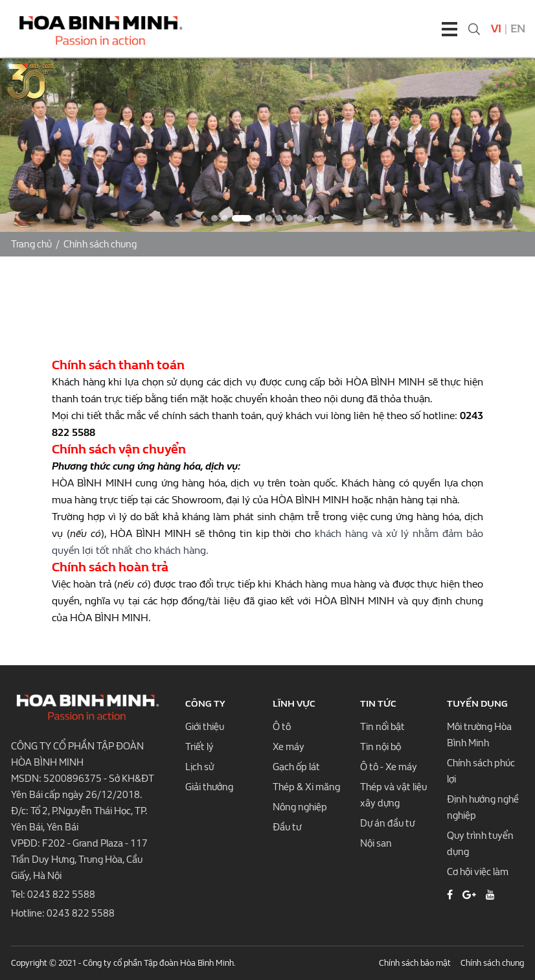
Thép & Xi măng (306, 787)
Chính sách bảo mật (415, 963)
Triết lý (199, 747)
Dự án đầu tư (387, 823)
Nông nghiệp (300, 807)
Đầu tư (287, 827)
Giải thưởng (209, 787)
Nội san (376, 843)
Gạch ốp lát (296, 767)
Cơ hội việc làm (478, 872)
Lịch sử (199, 767)
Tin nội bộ (381, 747)
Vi (496, 29)
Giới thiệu (205, 727)
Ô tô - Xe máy (389, 767)
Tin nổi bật (382, 727)
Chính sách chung (100, 244)
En (518, 29)
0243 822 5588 (61, 895)
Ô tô (282, 727)
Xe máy (289, 747)
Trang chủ (31, 244)
